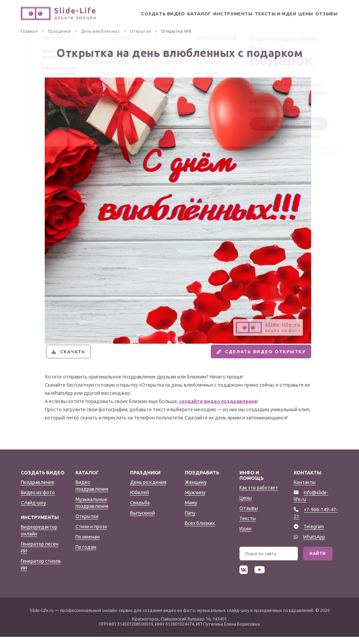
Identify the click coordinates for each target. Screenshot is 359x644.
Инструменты (227, 14)
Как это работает (259, 495)
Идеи (245, 536)
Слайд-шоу (33, 510)
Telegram (314, 534)
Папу (190, 520)
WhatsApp (314, 544)
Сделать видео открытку (255, 355)
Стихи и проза (91, 534)
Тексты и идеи (270, 14)
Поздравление (38, 489)
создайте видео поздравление (218, 409)
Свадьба (140, 510)
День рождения (148, 489)
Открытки (87, 524)
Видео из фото (38, 500)
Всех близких (200, 530)
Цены (302, 14)
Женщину (196, 489)
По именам (88, 544)
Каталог (192, 14)
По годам (86, 554)
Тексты (248, 526)
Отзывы (326, 14)
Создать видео (154, 14)
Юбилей (140, 500)
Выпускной (142, 520)
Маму (191, 510)
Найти (318, 561)
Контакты (305, 489)
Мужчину (195, 500)
